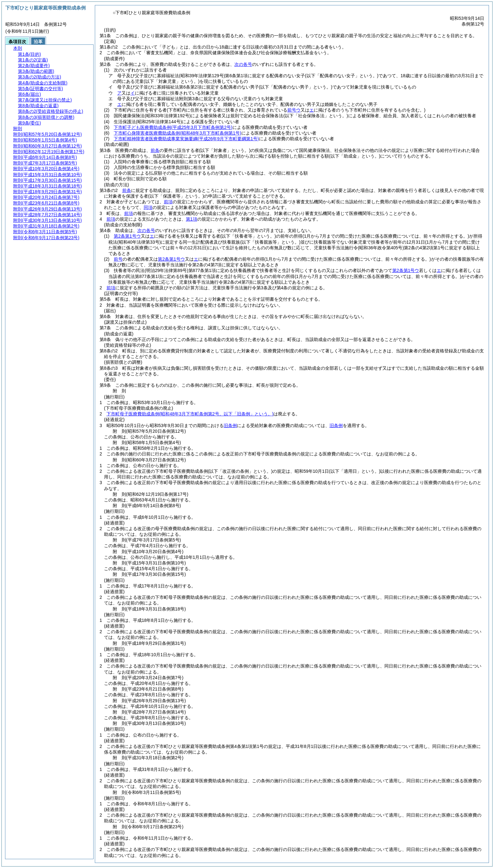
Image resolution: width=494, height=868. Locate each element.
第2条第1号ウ (127, 236)
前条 (155, 150)
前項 (168, 202)
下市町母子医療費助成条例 (190, 414)
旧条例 (230, 425)
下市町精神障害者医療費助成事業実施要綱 (186, 139)
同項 (148, 207)
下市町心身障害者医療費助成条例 (177, 133)
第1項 (192, 219)
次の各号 (243, 64)
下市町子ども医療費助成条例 (173, 127)
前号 (118, 259)
